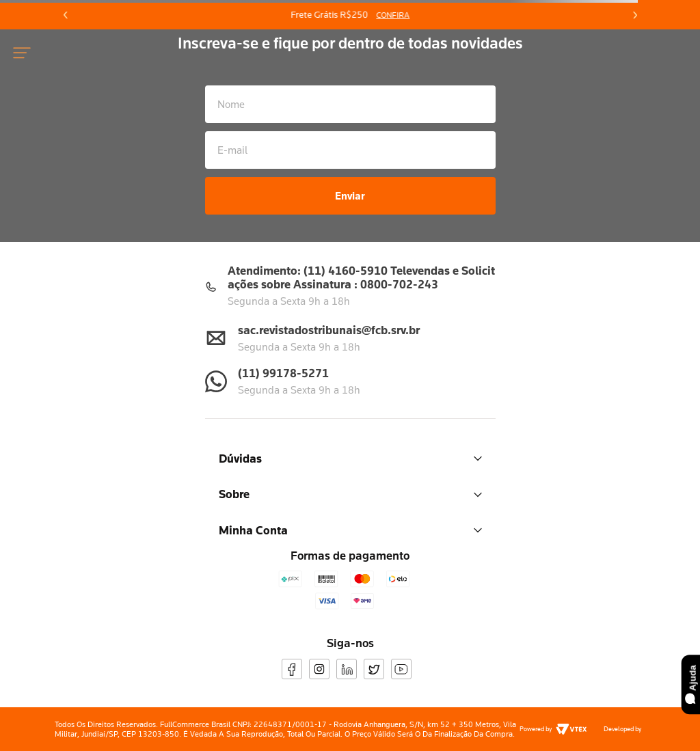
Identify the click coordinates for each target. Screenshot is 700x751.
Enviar (350, 195)
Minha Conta (350, 530)
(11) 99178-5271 (283, 373)
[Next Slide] (634, 15)
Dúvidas (350, 458)
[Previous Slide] (66, 15)
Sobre (350, 494)
